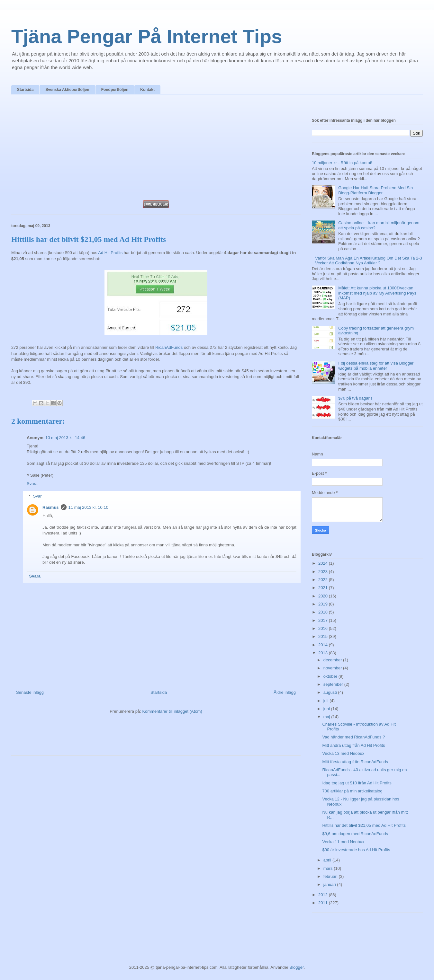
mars (329, 868)
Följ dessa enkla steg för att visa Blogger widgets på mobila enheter (376, 366)
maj (327, 717)
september (334, 684)
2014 (324, 645)
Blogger (297, 967)
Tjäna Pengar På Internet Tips (147, 36)
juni (327, 709)
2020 (324, 596)
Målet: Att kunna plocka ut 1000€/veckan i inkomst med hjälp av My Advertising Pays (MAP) (377, 293)
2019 (324, 604)
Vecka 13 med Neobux (343, 753)
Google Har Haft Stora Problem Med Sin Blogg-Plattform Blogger (375, 190)
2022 (324, 580)
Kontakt (147, 90)
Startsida (25, 90)
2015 (324, 636)
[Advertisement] (156, 149)
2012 (324, 895)
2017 (324, 620)
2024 (324, 563)
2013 (324, 653)
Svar (37, 496)
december (333, 660)
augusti (331, 692)
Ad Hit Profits (110, 253)
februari (331, 876)
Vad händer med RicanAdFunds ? (353, 737)
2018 (324, 612)
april (328, 860)
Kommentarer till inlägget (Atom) (172, 711)
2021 (324, 588)
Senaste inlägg (30, 692)
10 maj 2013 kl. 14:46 (65, 438)
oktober (331, 676)
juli (327, 701)
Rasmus (51, 507)
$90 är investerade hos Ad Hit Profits (356, 850)
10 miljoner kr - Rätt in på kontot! (342, 163)
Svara (32, 484)
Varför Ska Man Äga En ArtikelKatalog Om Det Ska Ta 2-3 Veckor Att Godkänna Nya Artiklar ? (369, 261)
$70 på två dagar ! (355, 398)
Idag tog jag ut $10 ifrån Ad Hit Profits (357, 783)
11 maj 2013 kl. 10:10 (88, 507)
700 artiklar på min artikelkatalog (352, 791)
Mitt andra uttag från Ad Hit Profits (353, 745)
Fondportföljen (115, 90)
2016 (324, 628)
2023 (324, 572)
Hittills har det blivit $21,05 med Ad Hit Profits (364, 825)
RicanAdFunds (169, 347)
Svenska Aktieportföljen (67, 90)
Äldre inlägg (285, 692)
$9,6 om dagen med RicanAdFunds (355, 834)
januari (330, 884)
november (333, 668)
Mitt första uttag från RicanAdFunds (355, 762)
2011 (324, 903)
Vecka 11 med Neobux (343, 842)
